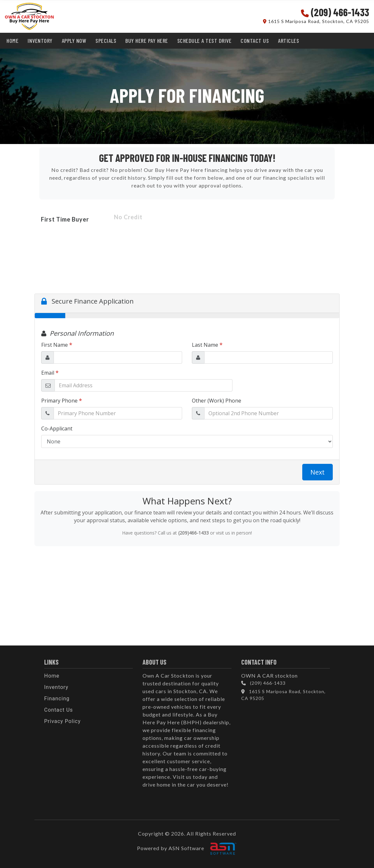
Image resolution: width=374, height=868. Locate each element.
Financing (57, 699)
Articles (288, 41)
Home (52, 676)
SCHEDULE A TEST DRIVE (205, 41)
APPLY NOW (74, 41)
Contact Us (59, 710)
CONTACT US (255, 41)
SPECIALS (106, 41)
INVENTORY (40, 41)
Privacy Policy (62, 721)
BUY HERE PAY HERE (147, 41)
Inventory (56, 687)
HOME (12, 41)
